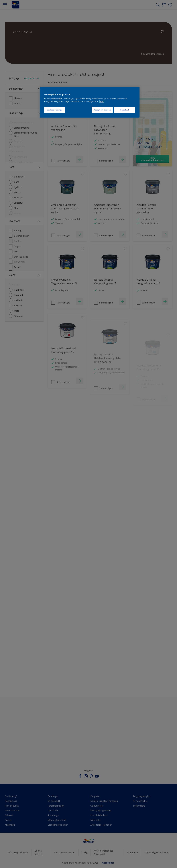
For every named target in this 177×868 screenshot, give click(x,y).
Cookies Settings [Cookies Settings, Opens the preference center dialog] (55, 110)
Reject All (125, 110)
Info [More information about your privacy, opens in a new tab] (102, 101)
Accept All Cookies (102, 110)
